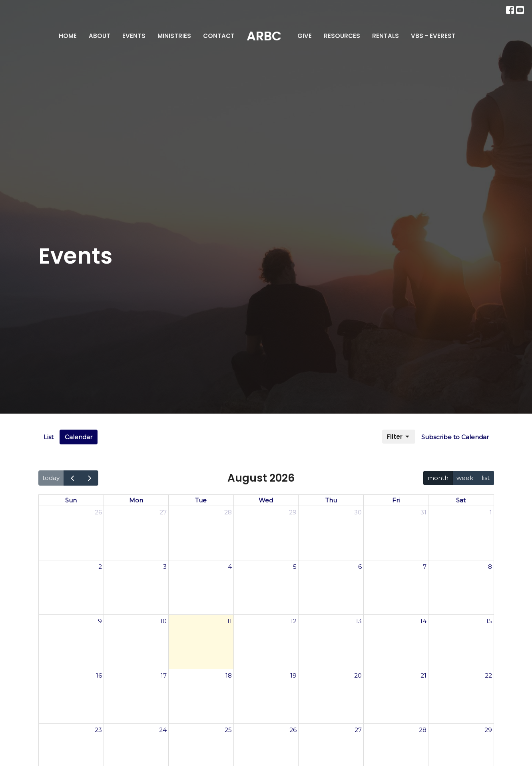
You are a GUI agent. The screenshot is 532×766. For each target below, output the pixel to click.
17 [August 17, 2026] (164, 675)
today (51, 478)
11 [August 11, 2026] (229, 621)
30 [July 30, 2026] (358, 512)
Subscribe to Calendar (455, 437)
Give (305, 36)
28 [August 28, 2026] (423, 730)
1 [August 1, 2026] (491, 512)
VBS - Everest (433, 36)
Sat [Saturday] (461, 500)
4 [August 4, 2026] (230, 567)
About (100, 36)
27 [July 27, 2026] (163, 512)
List (49, 437)
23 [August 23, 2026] (98, 730)
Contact (219, 36)
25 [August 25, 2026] (228, 730)
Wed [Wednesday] (266, 500)
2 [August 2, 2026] (100, 567)
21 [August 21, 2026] (423, 675)
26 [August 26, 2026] (293, 730)
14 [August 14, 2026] (423, 621)
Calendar (79, 437)
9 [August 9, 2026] (100, 621)
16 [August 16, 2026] (99, 675)
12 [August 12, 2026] (294, 621)
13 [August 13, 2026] (359, 621)
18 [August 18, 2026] (229, 675)
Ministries (174, 36)
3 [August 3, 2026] (165, 567)
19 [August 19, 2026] (293, 675)
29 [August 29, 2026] (488, 730)
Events (134, 36)
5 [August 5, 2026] (295, 567)
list (486, 478)
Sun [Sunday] (71, 500)
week (465, 478)
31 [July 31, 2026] (423, 512)
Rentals (386, 36)
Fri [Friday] (396, 500)
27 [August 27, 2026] (358, 730)
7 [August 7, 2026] (425, 567)
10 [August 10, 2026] (163, 621)
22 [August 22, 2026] (488, 675)
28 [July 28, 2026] (228, 512)
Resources (342, 36)
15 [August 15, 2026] (489, 621)
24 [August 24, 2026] (163, 730)
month (438, 478)
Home (68, 36)
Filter (399, 437)
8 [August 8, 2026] (490, 567)
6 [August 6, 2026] (360, 567)
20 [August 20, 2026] (358, 675)
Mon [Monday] (136, 500)
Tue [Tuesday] (201, 500)
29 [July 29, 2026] (293, 512)
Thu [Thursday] (331, 500)
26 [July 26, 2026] (98, 512)
